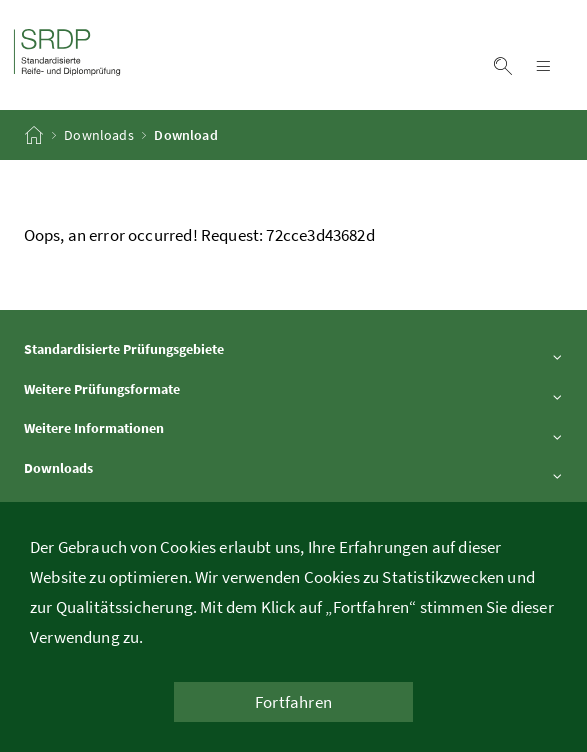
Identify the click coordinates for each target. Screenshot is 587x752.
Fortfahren (293, 702)
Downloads (99, 135)
